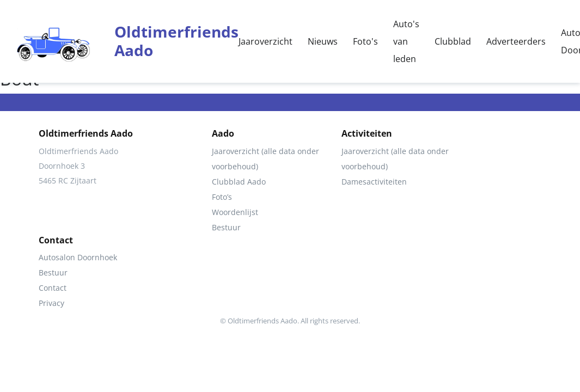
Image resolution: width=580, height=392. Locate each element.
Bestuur (226, 227)
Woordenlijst (235, 212)
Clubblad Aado (239, 182)
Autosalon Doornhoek (78, 257)
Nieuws (323, 41)
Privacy (51, 303)
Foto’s (222, 197)
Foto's (365, 41)
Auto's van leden (406, 41)
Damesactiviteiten (374, 182)
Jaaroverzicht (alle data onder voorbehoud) (265, 159)
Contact (53, 288)
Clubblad (453, 41)
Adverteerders (516, 41)
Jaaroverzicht (265, 41)
